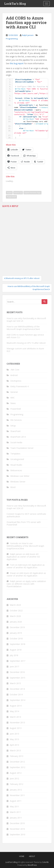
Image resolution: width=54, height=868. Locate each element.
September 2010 (17, 834)
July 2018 (14, 655)
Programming (12, 39)
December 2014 (17, 689)
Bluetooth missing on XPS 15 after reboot (26, 343)
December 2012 (17, 762)
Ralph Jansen (28, 35)
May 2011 (14, 806)
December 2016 (17, 672)
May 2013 (14, 739)
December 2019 (17, 627)
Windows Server (18, 482)
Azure (9, 193)
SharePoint (15, 431)
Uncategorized (17, 459)
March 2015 (15, 683)
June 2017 (14, 667)
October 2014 (16, 695)
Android (14, 375)
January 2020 (16, 622)
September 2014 (17, 700)
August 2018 (16, 650)
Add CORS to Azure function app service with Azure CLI (25, 336)
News (13, 403)
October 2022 (16, 611)
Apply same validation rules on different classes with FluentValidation (26, 584)
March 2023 (15, 605)
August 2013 (16, 728)
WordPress (32, 865)
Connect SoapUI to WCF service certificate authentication (26, 515)
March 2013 (15, 750)
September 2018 (17, 644)
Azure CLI (18, 193)
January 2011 (16, 818)
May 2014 (14, 711)
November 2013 (17, 722)
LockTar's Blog (11, 862)
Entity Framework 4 (19, 386)
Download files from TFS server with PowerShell (24, 523)
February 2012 (16, 784)
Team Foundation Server (22, 448)
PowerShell (11, 197)
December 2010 (17, 823)
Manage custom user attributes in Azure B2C (25, 350)
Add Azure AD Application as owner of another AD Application (23, 557)
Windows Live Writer (20, 476)
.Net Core (15, 370)
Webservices (16, 470)
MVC (13, 398)
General (14, 392)
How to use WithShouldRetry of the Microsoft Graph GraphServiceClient (23, 328)
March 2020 (15, 616)
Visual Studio (16, 465)
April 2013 (14, 745)
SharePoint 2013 (18, 437)
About (32, 856)
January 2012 (16, 790)
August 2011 (16, 801)
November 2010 (17, 829)
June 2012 (14, 778)
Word (13, 487)
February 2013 (16, 756)
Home (22, 856)
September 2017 (17, 661)
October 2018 (16, 639)
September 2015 (17, 678)
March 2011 (15, 812)
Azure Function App (32, 193)
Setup (13, 426)
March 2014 (15, 717)
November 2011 (17, 795)
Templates (15, 454)
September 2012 (17, 767)
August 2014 (16, 706)
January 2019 (16, 633)
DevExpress (16, 381)
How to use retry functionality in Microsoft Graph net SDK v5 (26, 320)
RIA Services (16, 420)
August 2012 (16, 773)
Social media (16, 442)
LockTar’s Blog (15, 4)
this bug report (17, 63)
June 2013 (14, 734)
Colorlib (45, 862)
